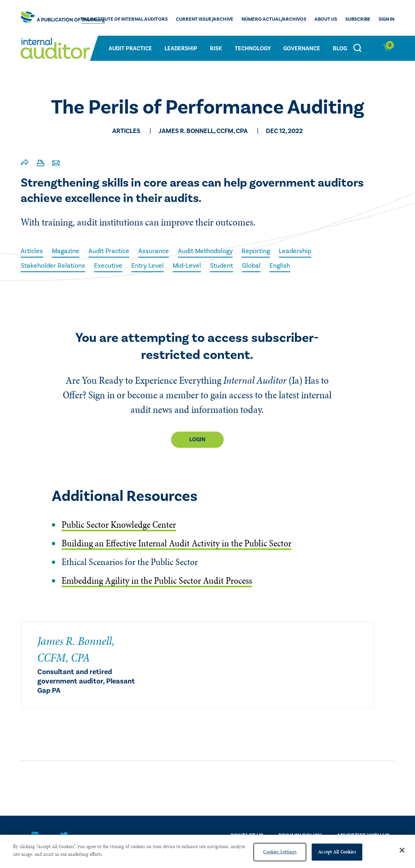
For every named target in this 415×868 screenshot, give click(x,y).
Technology (253, 49)
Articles (32, 251)
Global (251, 266)
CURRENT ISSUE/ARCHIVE (205, 19)
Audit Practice (130, 49)
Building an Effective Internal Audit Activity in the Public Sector (176, 543)
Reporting (256, 251)
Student (221, 266)
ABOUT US (326, 19)
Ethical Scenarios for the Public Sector (130, 562)
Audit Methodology (205, 251)
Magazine (66, 251)
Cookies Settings (280, 852)
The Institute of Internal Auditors (124, 19)
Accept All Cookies (337, 852)
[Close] (402, 850)
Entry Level (148, 266)
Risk (216, 49)
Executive (108, 266)
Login (197, 440)
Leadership (181, 49)
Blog (340, 49)
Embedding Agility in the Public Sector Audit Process (157, 581)
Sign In (386, 19)
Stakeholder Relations (53, 266)
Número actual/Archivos (274, 19)
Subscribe (358, 19)
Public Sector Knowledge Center (119, 525)
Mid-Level (187, 266)
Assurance (154, 251)
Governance (302, 49)
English (280, 266)
